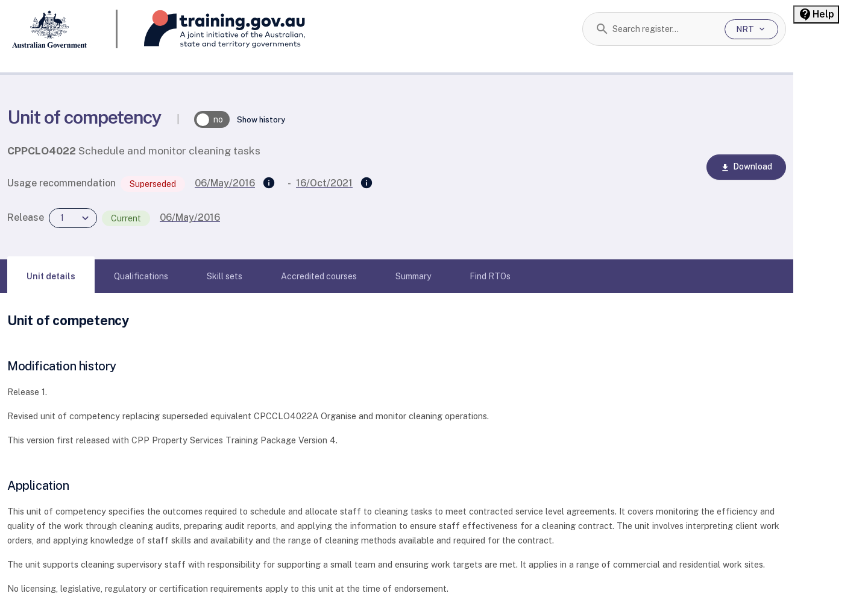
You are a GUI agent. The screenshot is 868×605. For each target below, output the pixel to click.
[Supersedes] (269, 183)
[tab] (51, 276)
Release (26, 217)
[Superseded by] (366, 183)
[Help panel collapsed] (816, 14)
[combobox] (664, 29)
